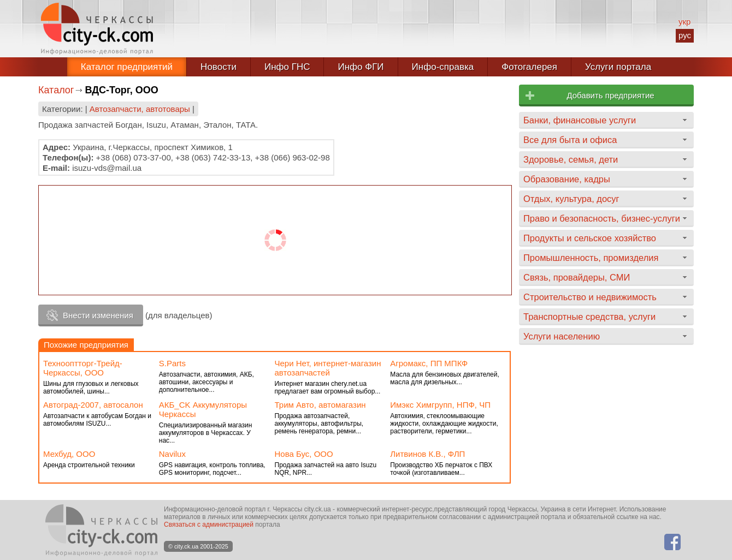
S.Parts (172, 363)
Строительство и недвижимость (590, 297)
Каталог (56, 90)
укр (684, 22)
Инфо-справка (443, 67)
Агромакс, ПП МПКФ (429, 363)
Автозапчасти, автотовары (140, 109)
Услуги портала (618, 67)
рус (685, 35)
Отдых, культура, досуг (571, 199)
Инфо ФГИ (361, 67)
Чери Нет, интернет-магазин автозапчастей (328, 368)
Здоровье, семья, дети (571, 159)
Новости (219, 67)
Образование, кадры (567, 179)
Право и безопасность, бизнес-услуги (602, 218)
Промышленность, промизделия (591, 258)
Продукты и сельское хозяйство (590, 238)
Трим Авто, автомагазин (320, 405)
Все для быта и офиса (570, 140)
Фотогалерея (529, 67)
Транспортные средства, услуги (589, 317)
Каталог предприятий (127, 67)
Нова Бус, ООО (304, 454)
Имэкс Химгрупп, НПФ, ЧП (440, 405)
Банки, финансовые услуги (580, 120)
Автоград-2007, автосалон (93, 405)
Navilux (172, 454)
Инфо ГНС (287, 67)
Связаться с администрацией (209, 525)
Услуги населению (562, 336)
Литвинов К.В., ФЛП (427, 454)
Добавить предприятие (610, 95)
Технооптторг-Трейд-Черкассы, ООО (83, 368)
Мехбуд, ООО (69, 454)
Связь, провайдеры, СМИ (577, 277)
